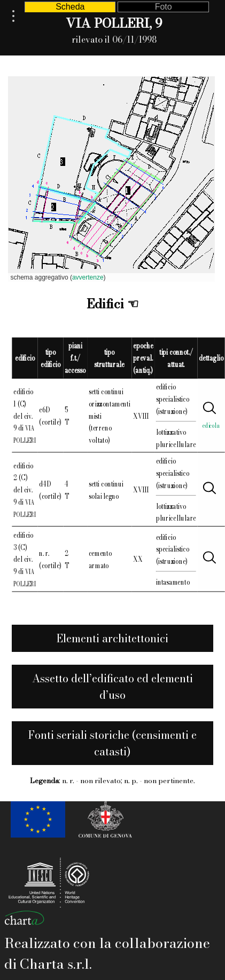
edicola (211, 425)
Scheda (70, 7)
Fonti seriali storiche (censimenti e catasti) (112, 743)
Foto (164, 7)
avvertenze (88, 277)
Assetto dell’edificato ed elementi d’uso (112, 687)
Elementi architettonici (112, 638)
